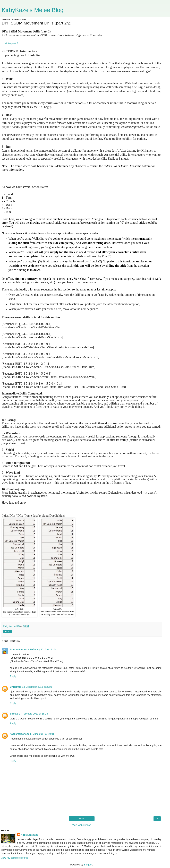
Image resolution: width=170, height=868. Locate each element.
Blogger (88, 865)
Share (7, 632)
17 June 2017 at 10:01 (42, 734)
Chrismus (15, 687)
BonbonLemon (19, 649)
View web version (82, 825)
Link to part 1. (10, 43)
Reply (13, 676)
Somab (14, 714)
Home (82, 819)
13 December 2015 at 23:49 (37, 687)
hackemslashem (19, 734)
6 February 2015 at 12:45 (42, 649)
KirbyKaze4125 (29, 835)
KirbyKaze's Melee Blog (33, 10)
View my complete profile (14, 858)
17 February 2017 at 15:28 (33, 714)
